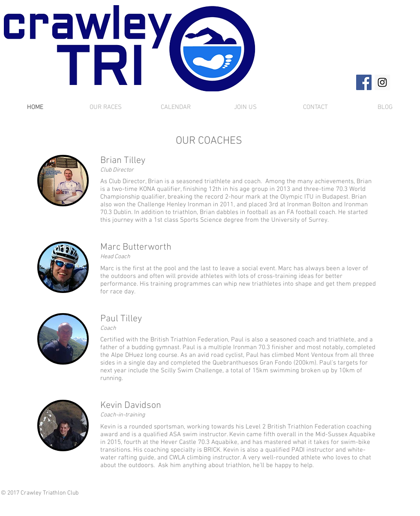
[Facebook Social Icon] (364, 82)
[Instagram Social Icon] (382, 82)
